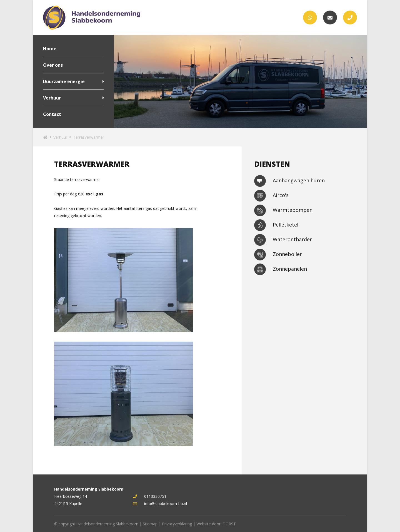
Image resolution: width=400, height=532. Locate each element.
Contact (52, 114)
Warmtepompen (283, 210)
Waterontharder (283, 240)
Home (50, 49)
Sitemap (150, 524)
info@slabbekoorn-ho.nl (160, 504)
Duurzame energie (64, 81)
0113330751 (150, 496)
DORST (229, 524)
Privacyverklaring (177, 524)
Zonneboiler (278, 255)
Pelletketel (276, 225)
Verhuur (52, 98)
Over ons (53, 65)
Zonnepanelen (281, 269)
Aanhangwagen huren (289, 181)
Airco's (271, 196)
